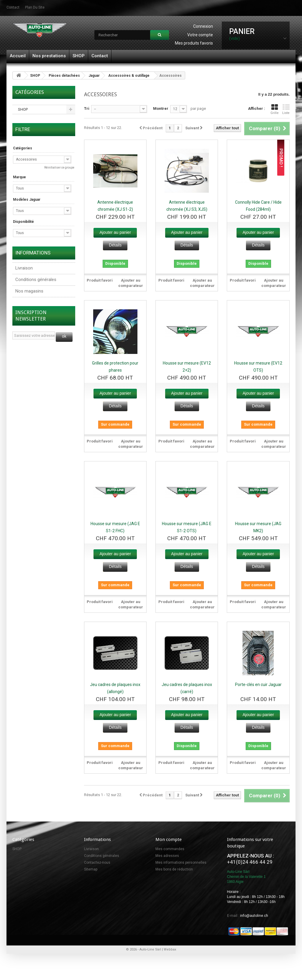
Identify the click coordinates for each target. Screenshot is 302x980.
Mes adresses (167, 856)
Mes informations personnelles (181, 863)
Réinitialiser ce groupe (59, 168)
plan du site (35, 7)
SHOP (79, 56)
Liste (286, 109)
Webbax (170, 949)
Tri (87, 108)
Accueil (18, 56)
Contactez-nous (97, 863)
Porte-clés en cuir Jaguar (258, 685)
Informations (33, 253)
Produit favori (100, 280)
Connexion (203, 26)
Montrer (161, 108)
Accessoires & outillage (129, 76)
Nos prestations (49, 56)
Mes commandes (170, 849)
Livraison (24, 268)
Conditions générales (36, 280)
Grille (275, 109)
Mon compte (169, 839)
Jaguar (94, 76)
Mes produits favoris (194, 43)
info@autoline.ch (254, 916)
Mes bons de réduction (174, 869)
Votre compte (200, 35)
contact (13, 7)
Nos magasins (29, 291)
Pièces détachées (64, 76)
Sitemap (91, 869)
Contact (100, 56)
